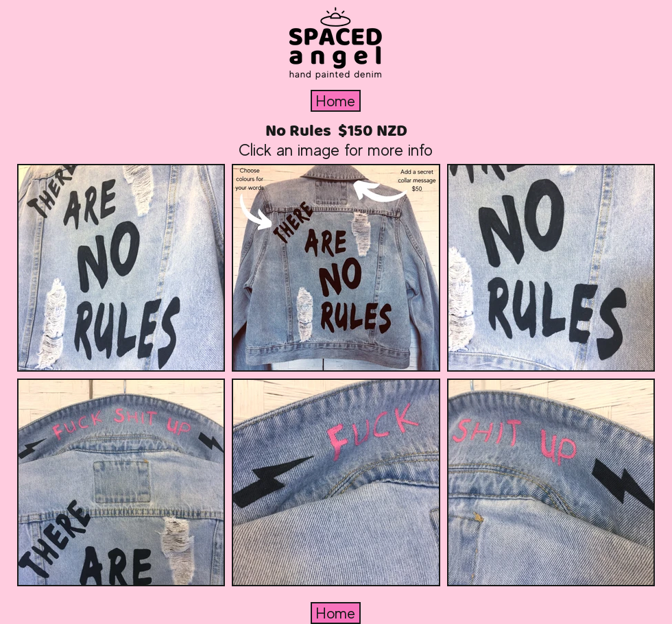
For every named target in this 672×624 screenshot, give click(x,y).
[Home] (336, 101)
